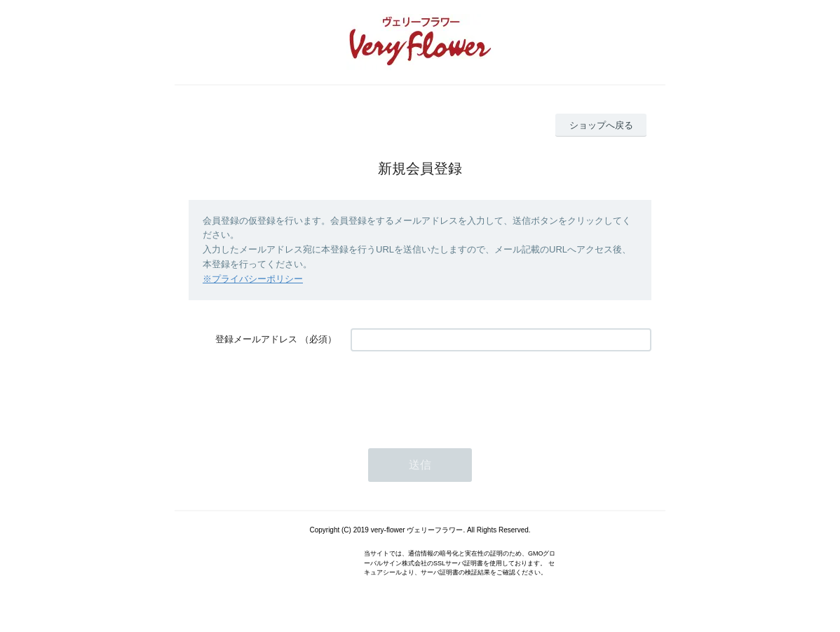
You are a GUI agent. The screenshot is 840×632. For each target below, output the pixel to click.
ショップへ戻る (601, 125)
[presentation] (457, 393)
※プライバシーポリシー (253, 279)
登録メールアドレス (256, 339)
